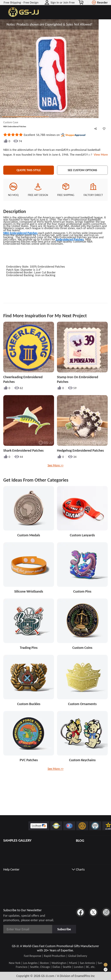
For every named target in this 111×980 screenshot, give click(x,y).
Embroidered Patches (69, 239)
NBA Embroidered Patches (20, 233)
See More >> (56, 465)
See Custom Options (82, 170)
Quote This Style (29, 170)
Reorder (102, 2)
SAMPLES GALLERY (17, 840)
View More (100, 155)
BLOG (80, 840)
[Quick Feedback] (106, 970)
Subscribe (64, 929)
